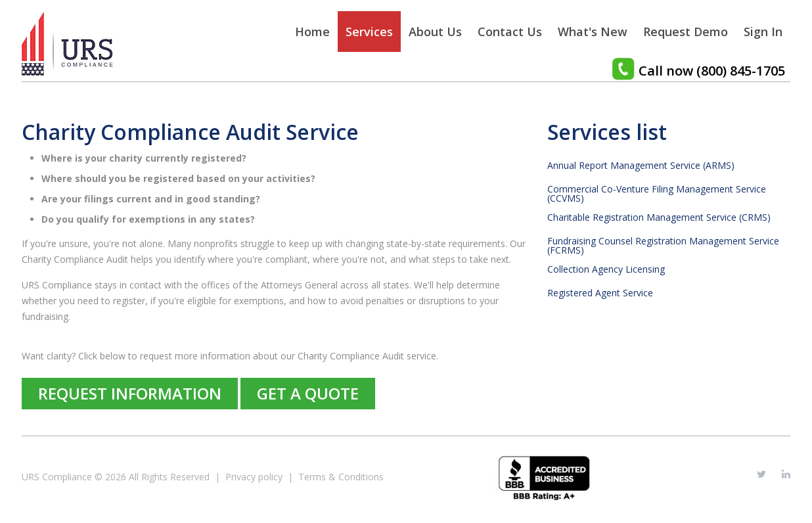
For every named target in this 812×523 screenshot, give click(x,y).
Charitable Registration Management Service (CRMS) (659, 217)
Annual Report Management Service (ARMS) (641, 166)
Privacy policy (254, 477)
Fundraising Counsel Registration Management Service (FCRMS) (663, 246)
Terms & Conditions (341, 477)
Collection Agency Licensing (606, 269)
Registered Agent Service (600, 293)
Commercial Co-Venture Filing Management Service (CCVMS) (657, 194)
